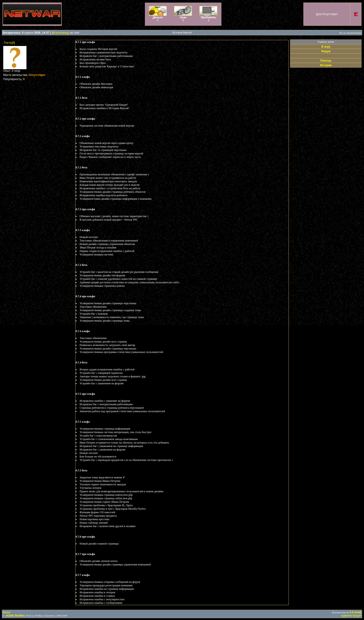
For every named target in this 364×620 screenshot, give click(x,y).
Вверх (6, 612)
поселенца (60, 33)
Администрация (351, 616)
